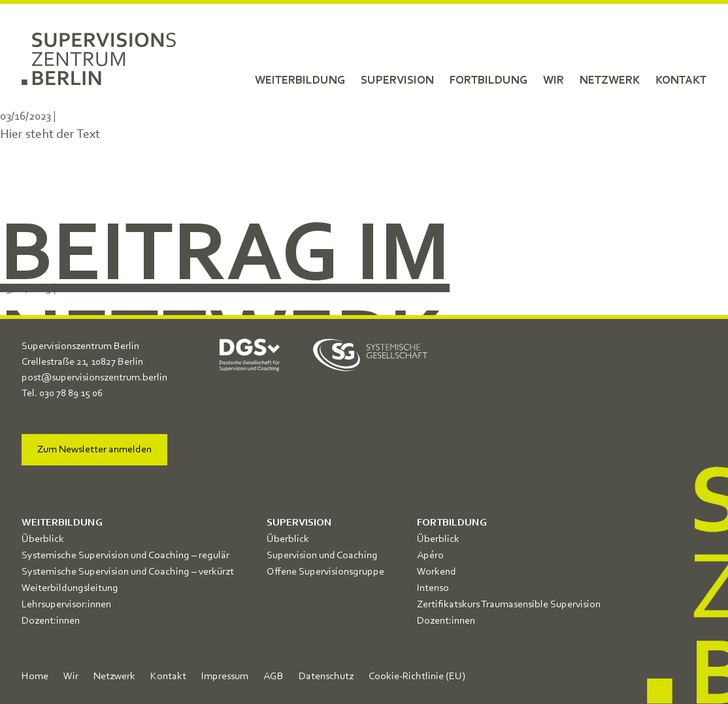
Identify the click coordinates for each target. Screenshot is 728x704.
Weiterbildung (300, 80)
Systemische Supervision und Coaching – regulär (125, 556)
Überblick (43, 539)
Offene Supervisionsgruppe (325, 572)
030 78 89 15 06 (71, 394)
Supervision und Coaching (322, 556)
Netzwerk (610, 80)
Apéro (430, 556)
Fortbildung (488, 80)
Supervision (397, 80)
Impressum (225, 677)
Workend (437, 572)
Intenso (433, 588)
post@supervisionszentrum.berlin (94, 378)
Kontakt (681, 80)
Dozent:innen (51, 621)
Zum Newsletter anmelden (94, 450)
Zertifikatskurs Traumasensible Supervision (509, 605)
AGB (273, 677)
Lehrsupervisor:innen (66, 605)
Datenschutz (326, 677)
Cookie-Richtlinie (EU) (417, 677)
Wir (554, 80)
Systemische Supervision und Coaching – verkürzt (128, 572)
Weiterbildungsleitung (70, 588)
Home (35, 677)
